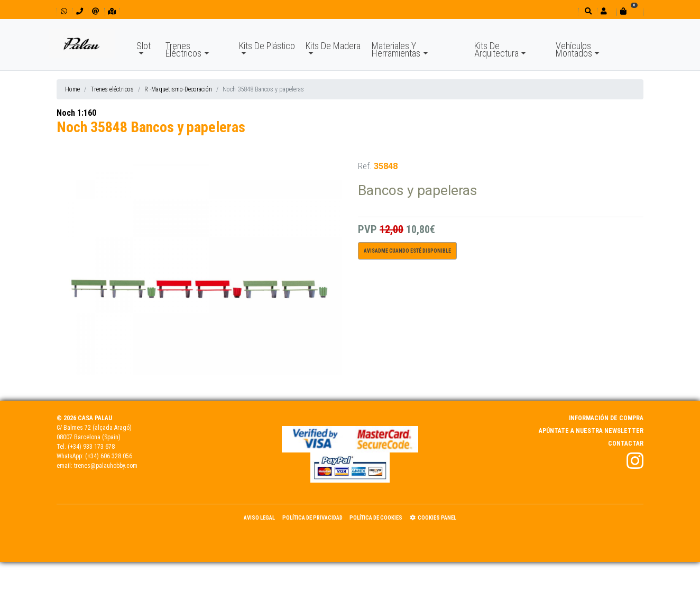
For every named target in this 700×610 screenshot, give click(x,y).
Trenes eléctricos (112, 89)
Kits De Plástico (267, 46)
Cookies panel (433, 518)
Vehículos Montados (574, 49)
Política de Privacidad (312, 518)
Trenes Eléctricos (183, 49)
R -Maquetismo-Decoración (178, 89)
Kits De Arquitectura (496, 49)
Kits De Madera (333, 46)
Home (72, 89)
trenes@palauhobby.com (106, 466)
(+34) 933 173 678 (91, 447)
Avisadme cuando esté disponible (407, 251)
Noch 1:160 (76, 113)
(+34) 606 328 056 (109, 456)
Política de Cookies (376, 518)
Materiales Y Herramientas (396, 49)
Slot (144, 46)
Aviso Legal (259, 518)
